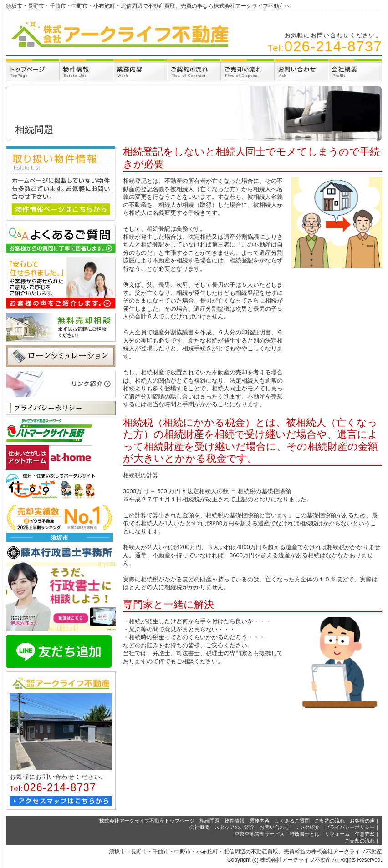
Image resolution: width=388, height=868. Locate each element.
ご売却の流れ (360, 841)
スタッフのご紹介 (235, 827)
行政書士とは (305, 834)
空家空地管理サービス (260, 834)
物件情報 (235, 821)
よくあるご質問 (292, 821)
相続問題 (209, 821)
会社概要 (199, 827)
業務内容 (260, 821)
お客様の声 (362, 821)
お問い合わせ (275, 827)
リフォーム (337, 834)
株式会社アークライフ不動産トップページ (147, 821)
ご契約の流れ (330, 821)
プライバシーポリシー (350, 827)
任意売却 (365, 834)
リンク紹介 (307, 827)
